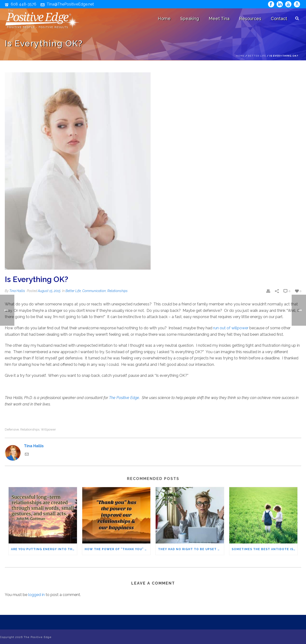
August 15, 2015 (49, 291)
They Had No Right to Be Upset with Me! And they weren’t (191, 549)
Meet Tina (219, 19)
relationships (30, 429)
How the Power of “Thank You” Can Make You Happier (118, 549)
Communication (94, 291)
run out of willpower (231, 328)
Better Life (257, 56)
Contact (279, 19)
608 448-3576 (24, 4)
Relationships (117, 291)
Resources (250, 19)
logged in (36, 595)
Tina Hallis (17, 291)
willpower (48, 429)
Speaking (190, 19)
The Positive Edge (124, 398)
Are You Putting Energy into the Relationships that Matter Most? (44, 549)
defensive (12, 429)
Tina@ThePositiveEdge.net (70, 4)
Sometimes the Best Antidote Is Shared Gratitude (265, 549)
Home (164, 19)
